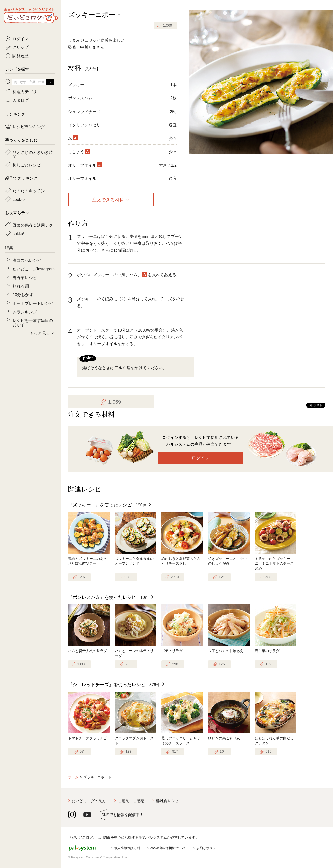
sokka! (18, 233)
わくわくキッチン (29, 191)
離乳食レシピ (168, 801)
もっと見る (40, 333)
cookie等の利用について (168, 848)
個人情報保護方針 (127, 848)
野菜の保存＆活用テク (33, 225)
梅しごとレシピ (27, 165)
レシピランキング (29, 126)
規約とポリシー (208, 848)
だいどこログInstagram (34, 269)
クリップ (20, 47)
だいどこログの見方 (89, 801)
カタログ (21, 100)
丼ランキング (25, 312)
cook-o (19, 199)
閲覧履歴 (20, 56)
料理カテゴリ (25, 91)
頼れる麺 (21, 286)
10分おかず (23, 294)
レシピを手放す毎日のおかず (33, 322)
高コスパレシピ (27, 260)
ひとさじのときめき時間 (33, 154)
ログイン (201, 458)
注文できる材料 (108, 199)
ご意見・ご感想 (131, 801)
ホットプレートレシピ (33, 303)
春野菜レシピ (25, 277)
